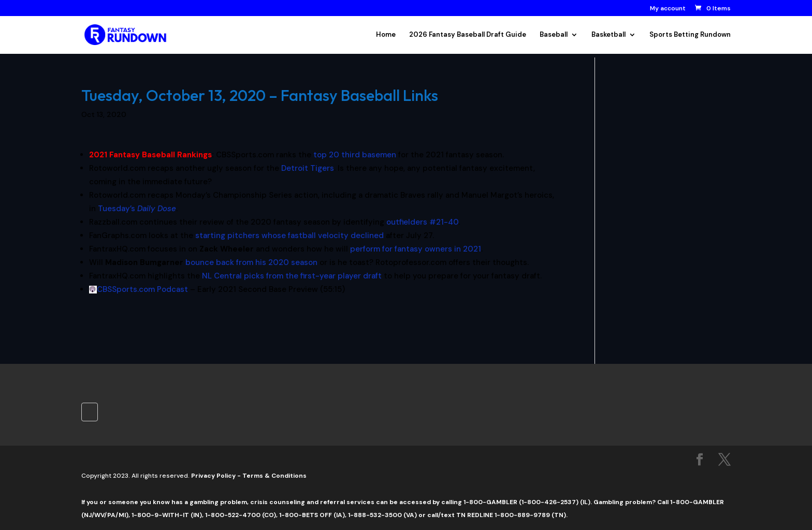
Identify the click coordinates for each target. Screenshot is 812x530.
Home (386, 35)
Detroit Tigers (308, 168)
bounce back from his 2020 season (251, 262)
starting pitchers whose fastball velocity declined (289, 235)
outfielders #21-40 (422, 222)
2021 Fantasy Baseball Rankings (150, 155)
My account (668, 9)
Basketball (608, 35)
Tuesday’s (137, 209)
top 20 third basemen (355, 155)
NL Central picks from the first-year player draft (292, 276)
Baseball (554, 35)
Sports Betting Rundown (690, 35)
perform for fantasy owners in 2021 (416, 249)
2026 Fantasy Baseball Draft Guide (468, 35)
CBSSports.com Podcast (142, 289)
